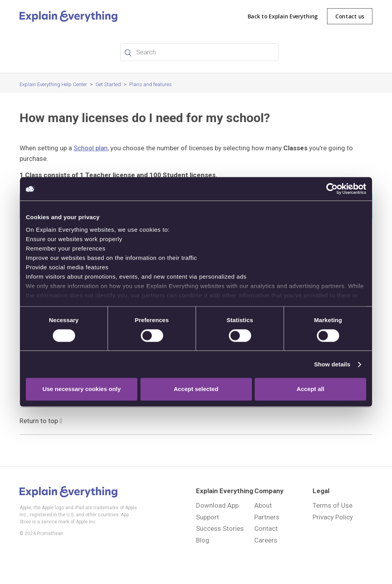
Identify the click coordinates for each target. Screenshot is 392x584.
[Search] (200, 52)
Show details (332, 364)
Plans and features (150, 84)
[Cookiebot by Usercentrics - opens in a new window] (332, 189)
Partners (267, 517)
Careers (266, 540)
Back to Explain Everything (283, 16)
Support (208, 517)
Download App (217, 505)
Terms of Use (333, 505)
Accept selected (196, 389)
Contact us (350, 16)
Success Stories (220, 528)
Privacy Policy (333, 517)
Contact (266, 528)
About (263, 505)
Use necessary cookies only (81, 389)
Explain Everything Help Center (53, 84)
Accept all (310, 389)
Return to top (41, 420)
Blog (203, 540)
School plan (91, 148)
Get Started (108, 84)
